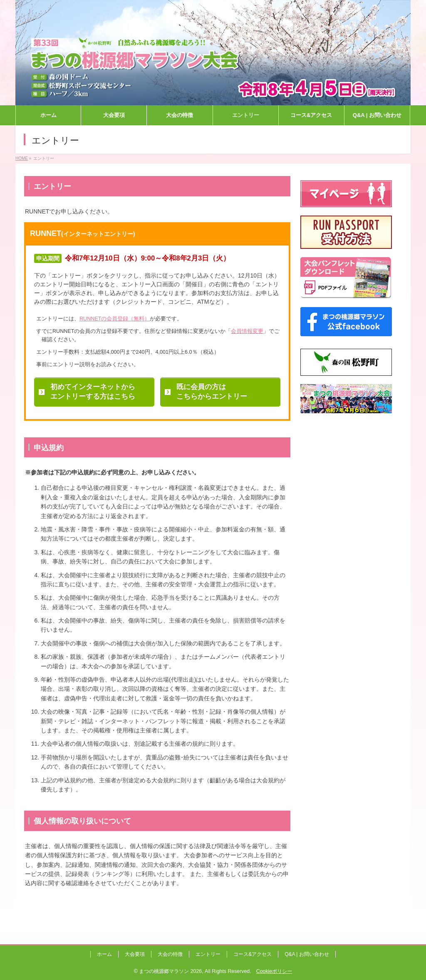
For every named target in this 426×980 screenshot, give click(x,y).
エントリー (208, 954)
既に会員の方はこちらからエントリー (212, 392)
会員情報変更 (247, 331)
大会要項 (135, 954)
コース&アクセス (253, 954)
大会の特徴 (170, 954)
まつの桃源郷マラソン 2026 (170, 971)
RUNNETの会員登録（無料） (115, 319)
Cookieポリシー (274, 971)
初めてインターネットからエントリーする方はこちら (93, 392)
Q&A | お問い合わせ (307, 954)
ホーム (104, 954)
